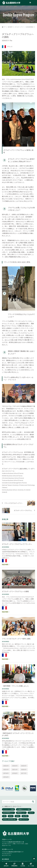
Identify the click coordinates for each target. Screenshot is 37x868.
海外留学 (10, 27)
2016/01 (6, 777)
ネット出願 (31, 865)
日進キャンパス (7, 839)
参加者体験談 (30, 27)
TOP (4, 27)
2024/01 (15, 766)
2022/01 (6, 770)
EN (30, 3)
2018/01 (15, 773)
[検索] (33, 802)
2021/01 (15, 770)
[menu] (34, 3)
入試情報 (23, 865)
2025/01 (6, 766)
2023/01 (24, 766)
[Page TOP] (34, 859)
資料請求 (6, 865)
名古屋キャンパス (7, 849)
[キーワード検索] (17, 802)
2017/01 (24, 773)
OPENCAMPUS (14, 865)
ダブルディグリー (19, 27)
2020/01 (24, 770)
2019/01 (6, 773)
